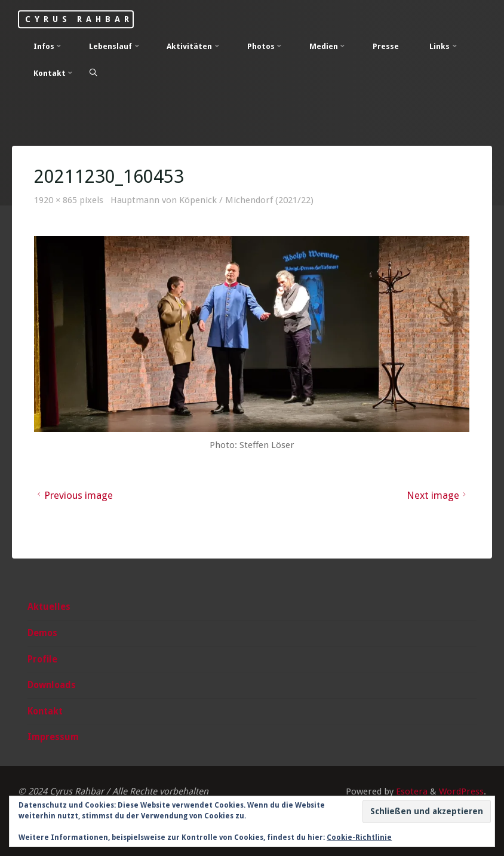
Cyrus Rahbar (79, 19)
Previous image (74, 495)
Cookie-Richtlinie (359, 837)
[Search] (93, 73)
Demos (42, 633)
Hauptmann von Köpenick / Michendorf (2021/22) (212, 200)
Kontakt (45, 711)
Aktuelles (49, 607)
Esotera (411, 791)
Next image (438, 495)
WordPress (461, 791)
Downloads (52, 685)
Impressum (53, 737)
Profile (42, 659)
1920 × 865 (57, 200)
